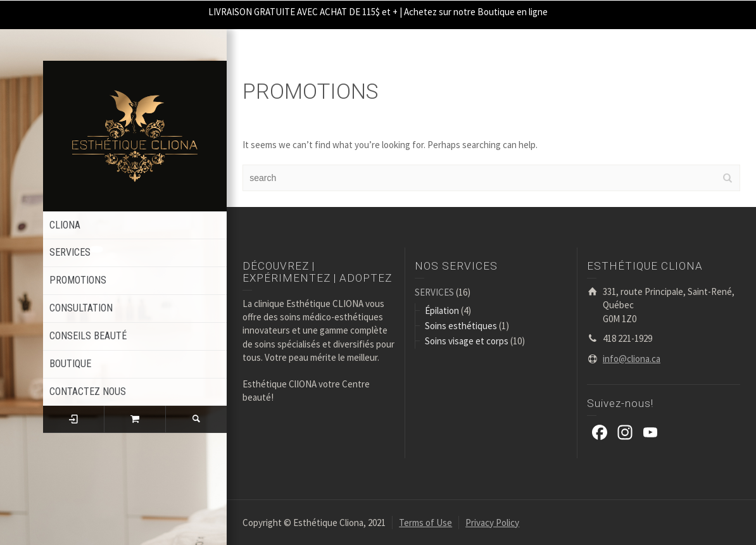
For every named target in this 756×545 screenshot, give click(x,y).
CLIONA (65, 225)
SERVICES (70, 252)
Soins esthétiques (461, 326)
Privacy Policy (492, 523)
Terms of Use (425, 523)
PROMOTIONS (78, 280)
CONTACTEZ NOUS (88, 392)
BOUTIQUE (70, 364)
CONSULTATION (81, 308)
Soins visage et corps (467, 341)
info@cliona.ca (632, 359)
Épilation (442, 310)
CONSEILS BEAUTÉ (88, 336)
